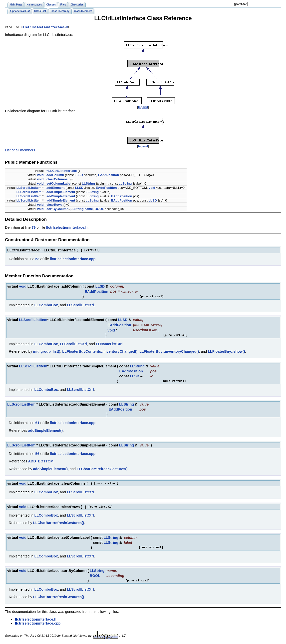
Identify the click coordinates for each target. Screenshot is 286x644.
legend (143, 108)
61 (37, 423)
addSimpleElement (61, 192)
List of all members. (21, 151)
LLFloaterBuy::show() (226, 351)
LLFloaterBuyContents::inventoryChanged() (100, 351)
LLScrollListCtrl (80, 305)
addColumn (55, 175)
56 (37, 453)
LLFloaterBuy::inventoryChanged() (169, 351)
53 (37, 259)
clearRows (54, 205)
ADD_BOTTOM (41, 461)
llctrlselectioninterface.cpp (73, 259)
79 (33, 228)
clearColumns (57, 180)
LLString (89, 184)
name (89, 209)
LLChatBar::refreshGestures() (102, 469)
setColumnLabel (59, 184)
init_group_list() (47, 351)
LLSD (79, 175)
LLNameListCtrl (109, 344)
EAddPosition (108, 175)
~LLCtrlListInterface (62, 171)
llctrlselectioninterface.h (45, 27)
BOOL (99, 209)
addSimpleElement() (45, 430)
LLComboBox (46, 305)
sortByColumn (57, 209)
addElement (56, 188)
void (40, 175)
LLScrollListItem (29, 188)
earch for (240, 4)
